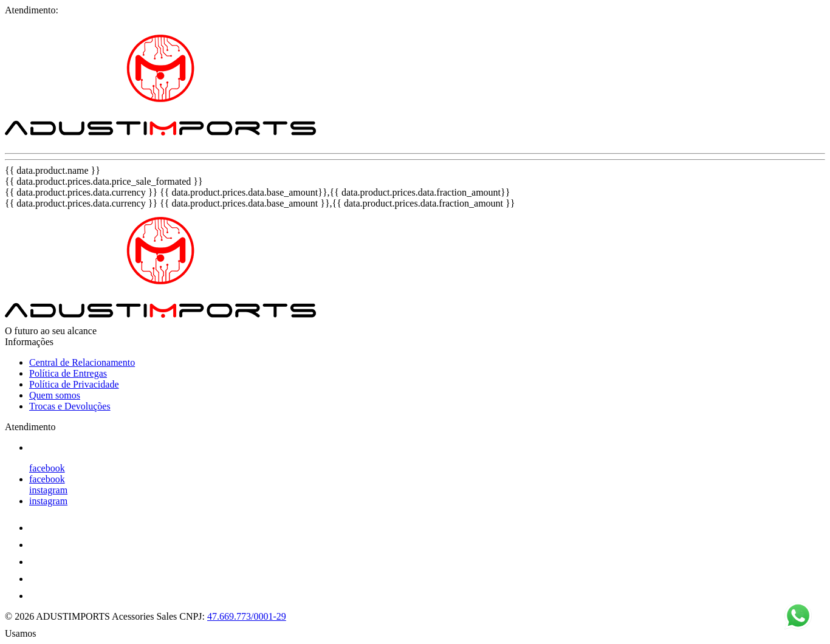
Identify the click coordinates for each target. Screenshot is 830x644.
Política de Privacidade (74, 384)
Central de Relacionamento (82, 362)
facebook (47, 468)
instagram (48, 490)
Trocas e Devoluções (70, 406)
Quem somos (55, 395)
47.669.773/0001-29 (247, 616)
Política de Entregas (68, 373)
